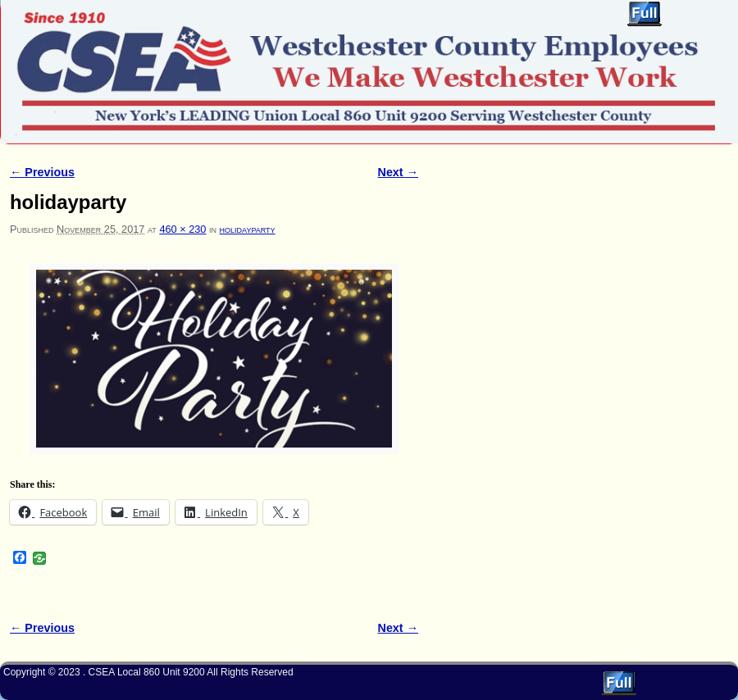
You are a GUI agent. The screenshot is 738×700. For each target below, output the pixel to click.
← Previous (42, 172)
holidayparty (248, 229)
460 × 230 (182, 229)
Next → (398, 172)
